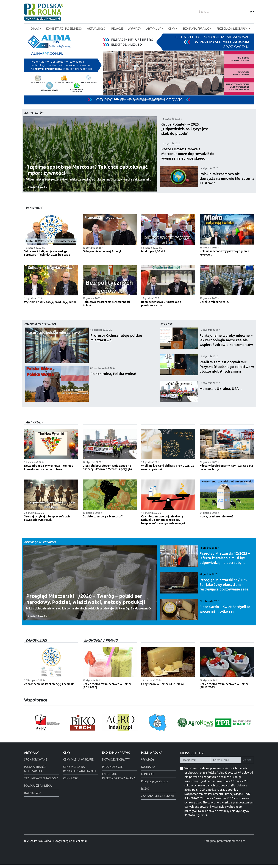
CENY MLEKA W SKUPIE (78, 763)
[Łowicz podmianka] (136, 100)
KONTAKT (148, 777)
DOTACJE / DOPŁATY (116, 763)
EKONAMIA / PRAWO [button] (196, 29)
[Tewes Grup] (117, 100)
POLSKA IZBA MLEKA (38, 789)
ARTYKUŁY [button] (154, 29)
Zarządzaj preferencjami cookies (225, 844)
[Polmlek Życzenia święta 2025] (155, 100)
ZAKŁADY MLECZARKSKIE (158, 799)
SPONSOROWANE (36, 763)
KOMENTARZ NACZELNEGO (64, 29)
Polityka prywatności (154, 785)
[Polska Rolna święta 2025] (142, 100)
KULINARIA (148, 770)
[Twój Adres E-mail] (226, 764)
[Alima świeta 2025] (149, 100)
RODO (145, 792)
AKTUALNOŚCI (97, 29)
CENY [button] (172, 29)
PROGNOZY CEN (113, 770)
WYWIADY (134, 29)
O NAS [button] (35, 29)
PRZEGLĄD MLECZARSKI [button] (232, 29)
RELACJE (117, 29)
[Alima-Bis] (129, 100)
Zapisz (247, 764)
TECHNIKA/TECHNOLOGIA (41, 782)
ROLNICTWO (32, 796)
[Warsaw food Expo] (161, 100)
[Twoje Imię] (195, 764)
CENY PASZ (70, 782)
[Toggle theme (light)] (252, 12)
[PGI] (123, 100)
